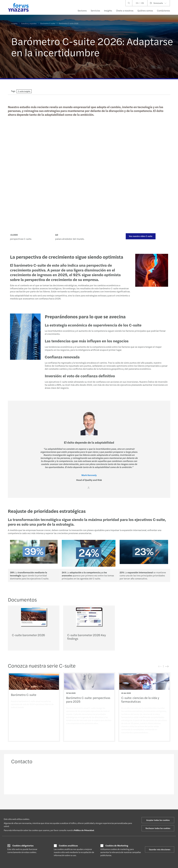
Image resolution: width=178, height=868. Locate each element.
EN (137, 3)
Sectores (82, 10)
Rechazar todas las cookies (158, 828)
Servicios (95, 10)
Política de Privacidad (84, 830)
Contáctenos (163, 10)
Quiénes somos (145, 10)
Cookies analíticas (68, 846)
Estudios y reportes (29, 23)
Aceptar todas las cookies (158, 820)
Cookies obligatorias (23, 846)
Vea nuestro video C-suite (141, 236)
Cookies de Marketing (117, 846)
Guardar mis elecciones (160, 849)
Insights (108, 10)
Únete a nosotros (125, 10)
